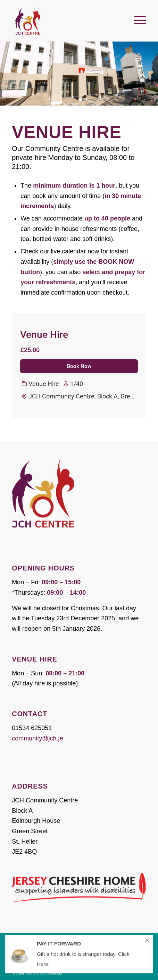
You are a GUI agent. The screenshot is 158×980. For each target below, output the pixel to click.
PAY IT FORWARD (59, 948)
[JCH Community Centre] (65, 21)
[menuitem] (137, 17)
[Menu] (137, 17)
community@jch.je (37, 738)
